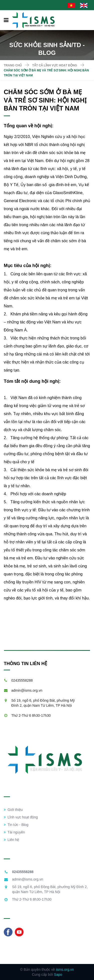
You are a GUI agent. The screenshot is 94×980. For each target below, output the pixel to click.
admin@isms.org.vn (27, 690)
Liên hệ (11, 840)
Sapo (58, 974)
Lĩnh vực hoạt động (21, 817)
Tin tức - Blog (16, 825)
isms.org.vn (65, 969)
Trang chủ (13, 65)
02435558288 (22, 680)
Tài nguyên (14, 832)
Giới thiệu (13, 810)
